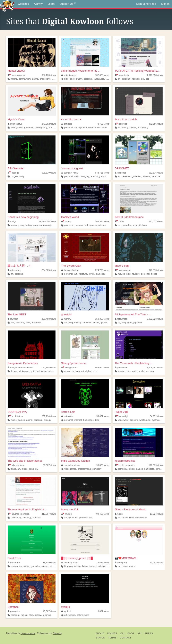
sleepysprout (69, 368)
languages (99, 79)
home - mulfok (70, 509)
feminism (47, 615)
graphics (38, 225)
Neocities (12, 633)
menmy (66, 319)
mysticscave (15, 124)
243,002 (49, 124)
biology (47, 420)
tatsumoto (121, 319)
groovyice (14, 611)
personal (88, 79)
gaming (55, 79)
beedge (13, 173)
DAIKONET (122, 168)
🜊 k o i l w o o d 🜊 (126, 119)
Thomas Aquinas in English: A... (27, 509)
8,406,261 (155, 368)
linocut (14, 371)
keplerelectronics (125, 461)
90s (50, 127)
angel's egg (122, 266)
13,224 (156, 514)
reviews (146, 176)
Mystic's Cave (16, 119)
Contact (126, 638)
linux (131, 518)
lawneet (13, 319)
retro (104, 127)
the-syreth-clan (70, 270)
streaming (55, 566)
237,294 (49, 416)
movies (121, 274)
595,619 (49, 173)
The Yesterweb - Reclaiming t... (134, 363)
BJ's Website (15, 168)
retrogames (16, 566)
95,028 (103, 465)
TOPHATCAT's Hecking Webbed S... (137, 71)
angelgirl (137, 225)
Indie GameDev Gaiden (75, 461)
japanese (138, 323)
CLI (122, 633)
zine (129, 371)
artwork (94, 176)
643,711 (102, 173)
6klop (119, 514)
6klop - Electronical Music (130, 509)
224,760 (102, 270)
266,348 (102, 221)
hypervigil (121, 416)
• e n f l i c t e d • (71, 119)
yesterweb (121, 368)
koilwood (121, 124)
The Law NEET (17, 314)
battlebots (149, 469)
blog (66, 79)
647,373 (156, 270)
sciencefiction (105, 566)
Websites (23, 4)
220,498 (49, 319)
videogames (17, 127)
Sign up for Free (146, 4)
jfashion (136, 79)
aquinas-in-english (19, 514)
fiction (85, 566)
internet (15, 225)
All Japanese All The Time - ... (133, 314)
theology (27, 518)
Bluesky (57, 633)
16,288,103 (48, 221)
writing (14, 79)
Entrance (13, 607)
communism (25, 79)
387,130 (49, 75)
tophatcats (122, 75)
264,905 (49, 270)
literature (83, 274)
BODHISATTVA (17, 412)
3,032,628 (155, 319)
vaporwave (123, 420)
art (119, 79)
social (142, 371)
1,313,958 (155, 75)
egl (143, 79)
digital (88, 371)
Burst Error (14, 558)
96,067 (49, 465)
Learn (51, 4)
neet (28, 323)
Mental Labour (16, 71)
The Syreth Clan (71, 266)
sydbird (66, 607)
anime (35, 79)
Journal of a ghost (72, 168)
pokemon (69, 225)
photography (76, 79)
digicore (134, 420)
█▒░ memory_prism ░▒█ (77, 558)
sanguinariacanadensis (20, 368)
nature (80, 615)
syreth (92, 274)
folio (91, 518)
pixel (95, 371)
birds (87, 615)
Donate (112, 633)
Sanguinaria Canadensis (23, 363)
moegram (121, 563)
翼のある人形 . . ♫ (19, 266)
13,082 (156, 563)
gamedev (29, 127)
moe (126, 566)
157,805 (49, 368)
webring (150, 371)
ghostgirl (66, 314)
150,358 (102, 319)
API (139, 633)
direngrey (84, 176)
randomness (94, 127)
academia (36, 323)
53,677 (103, 416)
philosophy (45, 79)
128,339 (156, 465)
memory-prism (70, 563)
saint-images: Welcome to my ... (81, 71)
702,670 (102, 75)
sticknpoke (24, 371)
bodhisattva (15, 416)
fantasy (93, 566)
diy (37, 469)
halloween (42, 371)
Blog (131, 633)
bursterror (14, 563)
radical (24, 615)
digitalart (83, 127)
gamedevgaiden (70, 465)
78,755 (103, 124)
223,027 (156, 221)
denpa (133, 127)
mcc (120, 566)
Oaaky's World (70, 217)
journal (103, 176)
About (100, 633)
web (76, 176)
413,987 (49, 514)
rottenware (14, 270)
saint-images (69, 75)
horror (154, 274)
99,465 (103, 514)
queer (51, 371)
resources (69, 371)
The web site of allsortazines (25, 461)
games (104, 323)
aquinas (37, 518)
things (109, 79)
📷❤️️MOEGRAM (125, 558)
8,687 (104, 611)
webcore (156, 176)
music (14, 420)
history (38, 615)
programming (17, 176)
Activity (38, 4)
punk (31, 469)
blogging (68, 566)
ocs (147, 79)
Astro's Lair (68, 412)
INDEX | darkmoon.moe (129, 217)
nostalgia (48, 225)
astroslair (67, 416)
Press (149, 633)
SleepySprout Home (73, 363)
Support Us (68, 4)
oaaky (66, 221)
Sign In (165, 4)
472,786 (156, 124)
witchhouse (145, 420)
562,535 (156, 173)
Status (100, 638)
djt (119, 323)
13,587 (103, 563)
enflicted (67, 124)
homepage (89, 420)
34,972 (156, 416)
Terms (112, 638)
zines (13, 469)
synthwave (157, 420)
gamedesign (161, 469)
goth (33, 371)
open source (28, 633)
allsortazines (16, 465)
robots (131, 469)
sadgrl (12, 221)
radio (135, 371)
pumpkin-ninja (69, 173)
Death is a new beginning (23, 217)
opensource (141, 518)
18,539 (49, 563)
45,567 (49, 611)
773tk (119, 221)
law (12, 323)
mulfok (66, 514)
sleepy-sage (123, 270)
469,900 (102, 368)
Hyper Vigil (121, 412)
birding (72, 615)
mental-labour (16, 75)
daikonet (120, 173)
